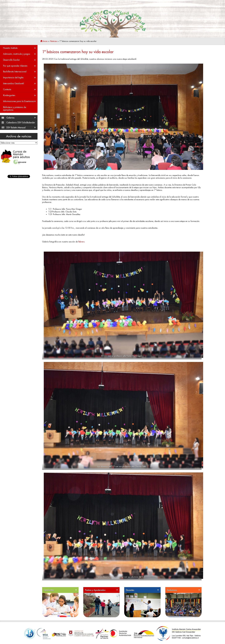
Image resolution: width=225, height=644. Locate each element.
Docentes (142, 590)
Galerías (21, 118)
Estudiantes (60, 590)
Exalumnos (184, 590)
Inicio (44, 41)
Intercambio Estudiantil (20, 84)
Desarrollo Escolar (20, 60)
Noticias (53, 41)
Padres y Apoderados (102, 590)
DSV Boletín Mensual (21, 128)
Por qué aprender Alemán (20, 66)
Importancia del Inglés (20, 78)
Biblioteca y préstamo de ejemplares (15, 109)
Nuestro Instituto (20, 48)
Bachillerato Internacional (20, 72)
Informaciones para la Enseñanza (20, 101)
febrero (81, 242)
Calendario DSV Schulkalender (21, 123)
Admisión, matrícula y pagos (20, 54)
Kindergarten (20, 95)
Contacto (20, 89)
